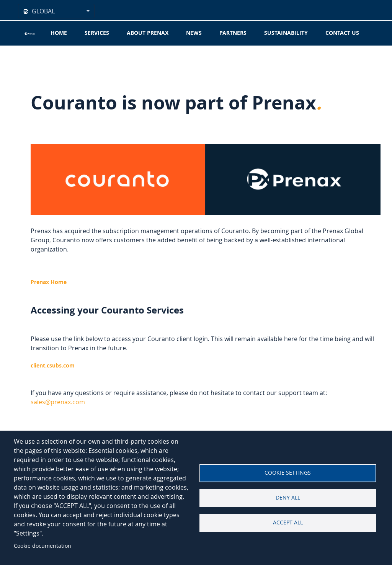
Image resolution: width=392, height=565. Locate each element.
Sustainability (286, 33)
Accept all (288, 523)
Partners (233, 33)
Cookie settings (288, 473)
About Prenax (148, 33)
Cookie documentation (42, 546)
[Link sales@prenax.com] (58, 402)
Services (97, 33)
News (194, 33)
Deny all (288, 498)
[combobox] (56, 11)
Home (59, 33)
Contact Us (342, 33)
